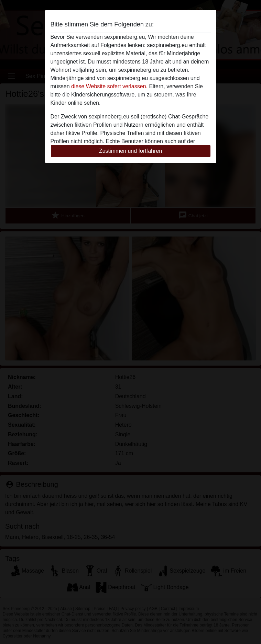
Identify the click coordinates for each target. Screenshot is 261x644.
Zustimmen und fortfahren (130, 151)
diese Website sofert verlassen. (109, 86)
